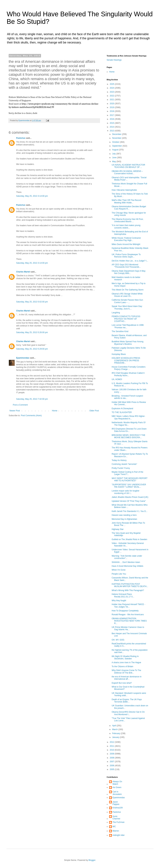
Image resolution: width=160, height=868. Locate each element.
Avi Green (117, 787)
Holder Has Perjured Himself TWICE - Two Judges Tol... (128, 606)
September (117, 146)
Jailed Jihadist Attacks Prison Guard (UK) (130, 497)
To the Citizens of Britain (122, 666)
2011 (112, 746)
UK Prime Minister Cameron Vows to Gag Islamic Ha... (128, 628)
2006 (112, 766)
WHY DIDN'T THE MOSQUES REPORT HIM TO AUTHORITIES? (130, 479)
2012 (112, 742)
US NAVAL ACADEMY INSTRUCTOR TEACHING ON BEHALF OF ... (128, 166)
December (117, 134)
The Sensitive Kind (120, 331)
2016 (112, 119)
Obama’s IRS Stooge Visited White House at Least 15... (127, 295)
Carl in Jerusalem (117, 793)
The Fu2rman (118, 822)
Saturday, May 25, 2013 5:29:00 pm (32, 349)
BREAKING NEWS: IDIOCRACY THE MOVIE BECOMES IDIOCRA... (128, 436)
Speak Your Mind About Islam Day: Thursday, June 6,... (127, 307)
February (116, 733)
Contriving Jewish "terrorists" (124, 464)
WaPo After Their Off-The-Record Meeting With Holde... (126, 201)
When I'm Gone (119, 570)
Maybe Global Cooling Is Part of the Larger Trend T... (127, 473)
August (116, 150)
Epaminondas (23, 358)
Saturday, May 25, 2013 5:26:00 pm (32, 332)
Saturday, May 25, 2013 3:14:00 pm (32, 196)
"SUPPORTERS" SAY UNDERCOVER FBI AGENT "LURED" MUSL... (129, 486)
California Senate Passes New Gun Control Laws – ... (127, 301)
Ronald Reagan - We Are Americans (128, 615)
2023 (112, 92)
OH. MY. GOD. (118, 640)
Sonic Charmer (116, 818)
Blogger (92, 860)
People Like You (119, 574)
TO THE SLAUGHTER (122, 412)
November (117, 138)
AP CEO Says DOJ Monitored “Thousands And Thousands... (126, 266)
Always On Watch (117, 783)
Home (55, 411)
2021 (112, 100)
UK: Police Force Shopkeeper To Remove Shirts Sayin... (126, 256)
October (116, 142)
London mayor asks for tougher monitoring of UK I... (125, 492)
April (114, 726)
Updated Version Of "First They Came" (129, 501)
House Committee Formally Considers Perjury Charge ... (129, 368)
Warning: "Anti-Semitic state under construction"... (127, 557)
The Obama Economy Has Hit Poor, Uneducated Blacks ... (128, 220)
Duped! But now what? (122, 683)
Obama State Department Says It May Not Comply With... (129, 272)
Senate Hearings (114, 60)
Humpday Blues (119, 354)
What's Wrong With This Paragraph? (128, 590)
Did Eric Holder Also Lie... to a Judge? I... (130, 261)
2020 (112, 104)
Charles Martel (23, 272)
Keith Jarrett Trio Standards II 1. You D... (130, 511)
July (114, 154)
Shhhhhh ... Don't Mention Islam (126, 562)
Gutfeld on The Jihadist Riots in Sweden (129, 539)
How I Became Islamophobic (124, 190)
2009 (112, 754)
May (114, 162)
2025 (112, 84)
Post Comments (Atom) (31, 416)
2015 (112, 123)
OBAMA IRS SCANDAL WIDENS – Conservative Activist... (127, 172)
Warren (116, 831)
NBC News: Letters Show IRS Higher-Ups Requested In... (128, 417)
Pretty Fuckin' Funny (121, 468)
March (115, 729)
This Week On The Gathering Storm (128, 290)
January (116, 737)
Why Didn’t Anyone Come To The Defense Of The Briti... (126, 671)
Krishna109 (118, 808)
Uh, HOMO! (117, 379)
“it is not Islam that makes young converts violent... (126, 226)
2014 (112, 127)
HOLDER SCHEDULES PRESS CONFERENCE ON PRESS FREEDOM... (126, 360)
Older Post (94, 411)
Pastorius (21, 138)
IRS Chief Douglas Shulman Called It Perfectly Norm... (128, 374)
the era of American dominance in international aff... (127, 678)
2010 (112, 750)
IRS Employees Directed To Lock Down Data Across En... (129, 430)
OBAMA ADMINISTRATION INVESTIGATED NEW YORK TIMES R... (129, 621)
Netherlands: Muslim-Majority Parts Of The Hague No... (129, 424)
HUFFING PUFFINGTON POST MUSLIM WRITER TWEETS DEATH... (130, 585)
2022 (112, 96)
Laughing (116, 313)
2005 (112, 769)
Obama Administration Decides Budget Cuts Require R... (129, 208)
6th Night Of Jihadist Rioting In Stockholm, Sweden (125, 657)
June (115, 158)
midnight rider (119, 835)
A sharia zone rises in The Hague (126, 662)
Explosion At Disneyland (122, 409)
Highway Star (118, 529)
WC (114, 827)
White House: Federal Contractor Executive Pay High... (126, 239)
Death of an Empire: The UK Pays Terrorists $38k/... (127, 701)
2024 (112, 88)
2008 (112, 758)
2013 (112, 131)
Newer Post (15, 411)
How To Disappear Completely (125, 611)
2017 (112, 115)
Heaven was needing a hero (124, 515)
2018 (112, 111)
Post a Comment (20, 405)
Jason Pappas (116, 803)
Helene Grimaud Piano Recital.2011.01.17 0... (123, 595)
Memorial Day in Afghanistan (124, 519)
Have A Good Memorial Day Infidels (127, 566)
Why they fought (119, 601)
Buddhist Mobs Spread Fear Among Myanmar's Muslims (127, 343)
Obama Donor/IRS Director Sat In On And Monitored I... (128, 713)
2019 (112, 107)
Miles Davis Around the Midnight (126, 244)
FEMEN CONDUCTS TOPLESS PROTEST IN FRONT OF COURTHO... (126, 319)
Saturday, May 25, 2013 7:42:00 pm (32, 399)
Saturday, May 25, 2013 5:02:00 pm (32, 302)
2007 (112, 762)
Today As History (119, 460)
